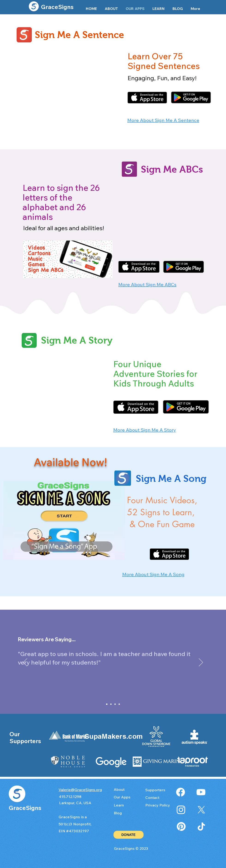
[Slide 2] (111, 704)
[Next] (201, 663)
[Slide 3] (119, 704)
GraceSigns (57, 7)
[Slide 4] (115, 704)
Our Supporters (25, 737)
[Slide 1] (107, 704)
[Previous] (25, 663)
